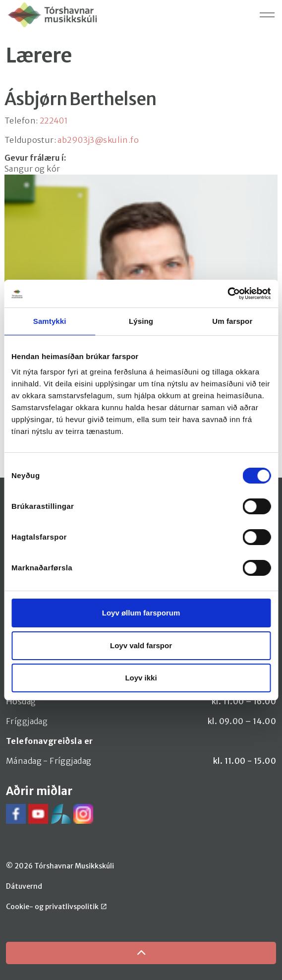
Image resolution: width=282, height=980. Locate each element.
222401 (54, 121)
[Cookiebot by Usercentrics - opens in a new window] (227, 294)
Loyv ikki (141, 678)
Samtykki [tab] (50, 321)
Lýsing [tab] (141, 321)
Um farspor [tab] (232, 321)
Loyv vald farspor (141, 645)
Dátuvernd (24, 886)
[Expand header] (267, 15)
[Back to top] (141, 953)
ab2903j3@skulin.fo (98, 140)
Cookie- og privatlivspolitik (56, 907)
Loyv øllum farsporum (141, 613)
